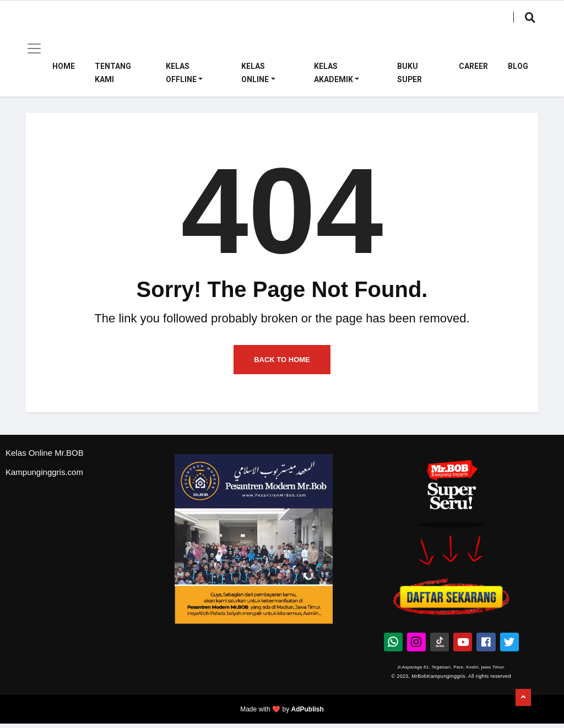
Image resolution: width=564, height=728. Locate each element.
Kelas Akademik (333, 73)
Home (64, 66)
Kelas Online (255, 73)
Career (473, 66)
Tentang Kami (113, 73)
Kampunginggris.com (44, 479)
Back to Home (282, 366)
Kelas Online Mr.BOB (45, 459)
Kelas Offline (181, 73)
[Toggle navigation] (34, 48)
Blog (518, 66)
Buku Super (410, 73)
